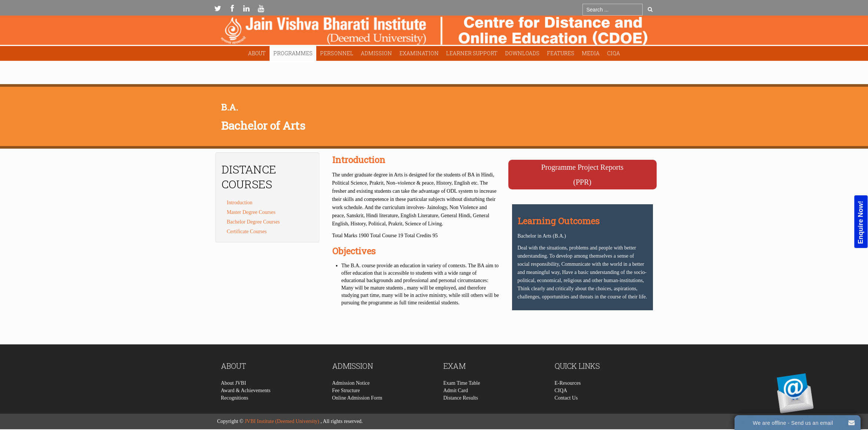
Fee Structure (346, 405)
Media (591, 53)
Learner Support (472, 53)
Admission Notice (351, 397)
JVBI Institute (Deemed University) (282, 421)
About (257, 53)
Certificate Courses (247, 231)
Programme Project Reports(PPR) (582, 175)
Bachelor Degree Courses (253, 222)
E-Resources (568, 397)
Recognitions (235, 412)
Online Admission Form (357, 412)
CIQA (613, 53)
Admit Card (456, 405)
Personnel (337, 53)
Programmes (293, 53)
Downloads (522, 53)
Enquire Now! (861, 222)
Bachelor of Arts (263, 125)
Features (561, 53)
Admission (376, 53)
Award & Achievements (246, 405)
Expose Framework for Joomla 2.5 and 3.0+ (434, 32)
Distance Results (461, 412)
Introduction (240, 203)
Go (650, 9)
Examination (419, 53)
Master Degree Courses (251, 212)
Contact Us (566, 412)
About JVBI (234, 397)
